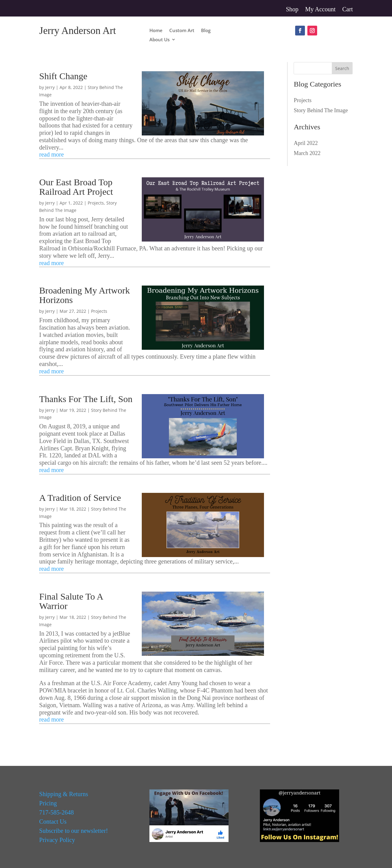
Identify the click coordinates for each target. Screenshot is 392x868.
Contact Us (53, 822)
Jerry (50, 87)
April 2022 (306, 143)
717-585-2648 (56, 812)
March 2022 (307, 153)
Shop (292, 10)
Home (156, 31)
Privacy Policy (57, 840)
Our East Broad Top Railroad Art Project (76, 187)
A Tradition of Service (80, 498)
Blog (206, 31)
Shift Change (63, 76)
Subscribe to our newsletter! (73, 831)
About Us (159, 40)
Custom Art (182, 31)
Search (342, 68)
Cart (347, 10)
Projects (96, 203)
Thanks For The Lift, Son (86, 399)
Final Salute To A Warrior (71, 601)
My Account (320, 10)
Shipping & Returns (64, 794)
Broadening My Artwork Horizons (84, 295)
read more (51, 154)
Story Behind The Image (321, 110)
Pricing (48, 803)
